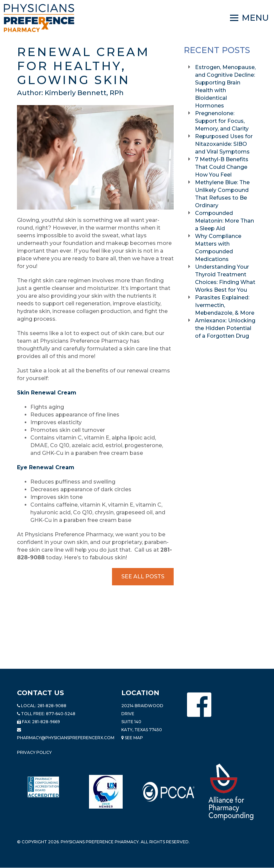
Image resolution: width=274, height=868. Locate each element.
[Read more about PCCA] (168, 792)
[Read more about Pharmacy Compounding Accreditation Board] (43, 787)
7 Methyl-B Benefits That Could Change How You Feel (222, 167)
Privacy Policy (34, 752)
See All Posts (143, 576)
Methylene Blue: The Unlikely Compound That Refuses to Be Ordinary (222, 194)
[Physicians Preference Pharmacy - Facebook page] (199, 705)
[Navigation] (249, 18)
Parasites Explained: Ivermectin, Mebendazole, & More (225, 305)
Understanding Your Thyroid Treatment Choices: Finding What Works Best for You (225, 278)
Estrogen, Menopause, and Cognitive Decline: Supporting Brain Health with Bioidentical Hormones (225, 86)
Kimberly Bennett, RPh (84, 93)
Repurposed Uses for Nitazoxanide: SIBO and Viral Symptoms (224, 144)
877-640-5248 (61, 714)
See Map (132, 738)
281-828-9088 (52, 706)
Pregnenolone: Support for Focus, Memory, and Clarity (222, 121)
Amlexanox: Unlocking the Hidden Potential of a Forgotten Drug (225, 328)
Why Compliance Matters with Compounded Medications (218, 248)
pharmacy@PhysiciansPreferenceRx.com (66, 738)
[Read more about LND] (106, 792)
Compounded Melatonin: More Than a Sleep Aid (224, 221)
